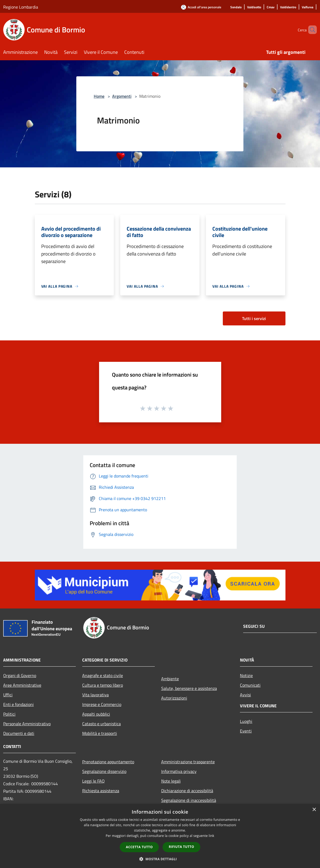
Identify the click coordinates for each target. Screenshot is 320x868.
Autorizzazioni (174, 698)
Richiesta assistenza (101, 791)
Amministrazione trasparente (188, 762)
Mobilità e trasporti (100, 733)
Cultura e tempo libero (103, 685)
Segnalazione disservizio (104, 771)
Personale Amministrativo (27, 724)
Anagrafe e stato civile (103, 675)
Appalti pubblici (96, 714)
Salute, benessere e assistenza (189, 688)
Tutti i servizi (254, 318)
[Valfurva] (308, 7)
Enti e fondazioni (18, 704)
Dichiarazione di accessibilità (187, 791)
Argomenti (122, 96)
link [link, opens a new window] (211, 836)
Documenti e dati (19, 733)
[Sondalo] (236, 7)
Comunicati (250, 685)
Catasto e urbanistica (101, 724)
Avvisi (245, 695)
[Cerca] (310, 30)
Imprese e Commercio (102, 704)
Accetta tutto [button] (139, 847)
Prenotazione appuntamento (108, 762)
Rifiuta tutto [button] (181, 847)
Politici (9, 714)
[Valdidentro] (288, 7)
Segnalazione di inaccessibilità (189, 800)
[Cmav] (271, 7)
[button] (160, 859)
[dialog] (160, 836)
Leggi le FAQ (93, 781)
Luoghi (246, 721)
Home (99, 96)
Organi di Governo (20, 675)
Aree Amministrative (22, 685)
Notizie (246, 675)
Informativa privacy (179, 771)
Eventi (246, 731)
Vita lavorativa (95, 695)
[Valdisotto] (254, 7)
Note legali (171, 781)
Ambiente (170, 679)
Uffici (8, 695)
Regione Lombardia (21, 7)
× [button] (314, 810)
